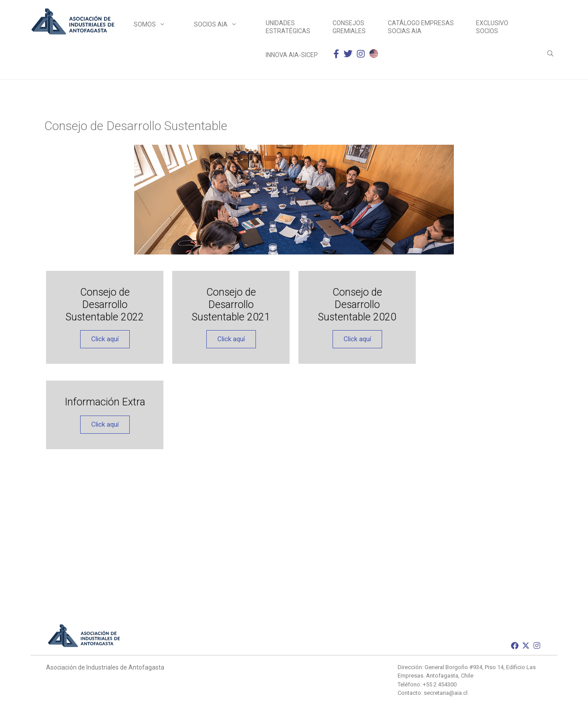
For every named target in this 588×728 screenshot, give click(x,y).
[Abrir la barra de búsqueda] (550, 54)
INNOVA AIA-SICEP (292, 55)
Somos (155, 24)
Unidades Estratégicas (288, 27)
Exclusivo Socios (492, 27)
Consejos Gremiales (349, 27)
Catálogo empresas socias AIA (421, 27)
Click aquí (105, 339)
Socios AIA (221, 24)
